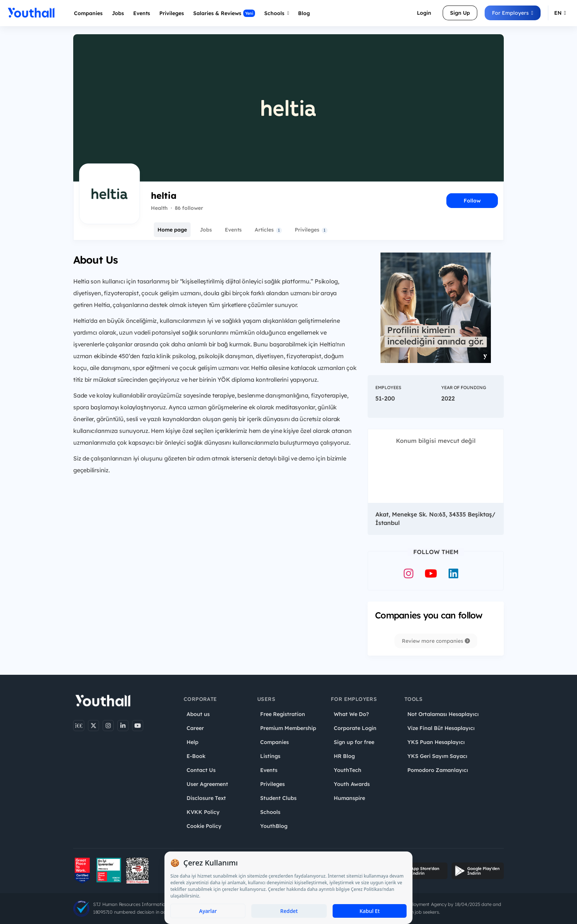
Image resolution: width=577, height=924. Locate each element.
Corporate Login (355, 728)
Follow (472, 201)
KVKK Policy (203, 812)
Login (424, 13)
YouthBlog (274, 826)
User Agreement (207, 784)
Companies (88, 13)
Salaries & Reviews (224, 13)
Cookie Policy (204, 826)
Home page (172, 230)
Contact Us (201, 770)
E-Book (196, 756)
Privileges (311, 230)
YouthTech (348, 770)
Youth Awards (352, 784)
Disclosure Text (206, 798)
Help (192, 742)
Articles (268, 230)
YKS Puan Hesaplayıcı (436, 742)
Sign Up (460, 13)
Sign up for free (354, 742)
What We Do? (351, 714)
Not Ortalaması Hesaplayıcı (443, 714)
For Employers (513, 13)
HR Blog (344, 756)
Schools (277, 13)
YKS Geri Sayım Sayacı (437, 756)
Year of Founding (464, 387)
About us (198, 714)
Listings (270, 756)
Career (195, 728)
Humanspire (349, 798)
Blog (304, 13)
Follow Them (436, 552)
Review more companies (436, 641)
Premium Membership (288, 728)
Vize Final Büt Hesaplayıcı (441, 728)
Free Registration (283, 714)
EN (560, 13)
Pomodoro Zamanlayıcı (438, 770)
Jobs (118, 13)
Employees (388, 387)
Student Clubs (278, 798)
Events (142, 13)
